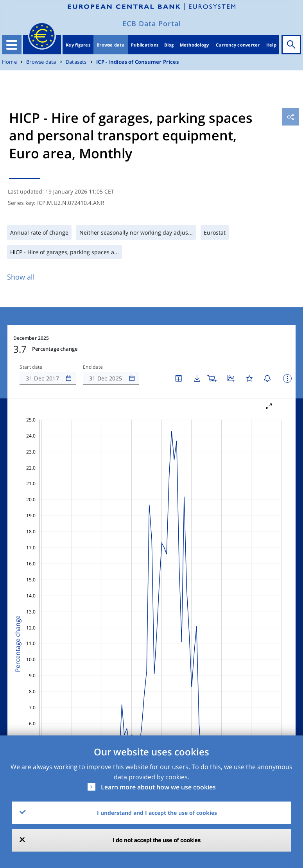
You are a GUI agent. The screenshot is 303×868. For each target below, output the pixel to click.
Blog (169, 45)
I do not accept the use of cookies (157, 840)
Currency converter (238, 45)
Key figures (78, 45)
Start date (31, 367)
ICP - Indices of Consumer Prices (137, 62)
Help (271, 45)
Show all (21, 277)
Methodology (195, 45)
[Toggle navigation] (12, 45)
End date (93, 367)
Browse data (111, 45)
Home (9, 62)
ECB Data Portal (152, 23)
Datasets (76, 62)
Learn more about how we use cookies (158, 787)
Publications (145, 45)
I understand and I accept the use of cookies (157, 813)
